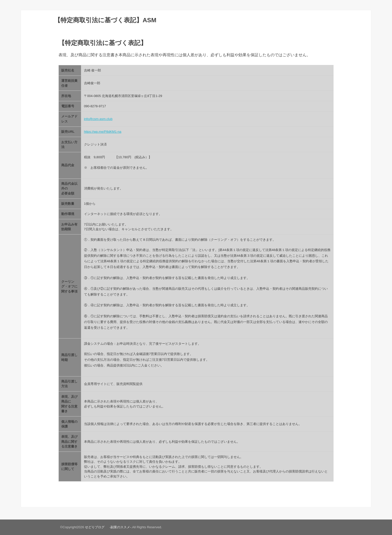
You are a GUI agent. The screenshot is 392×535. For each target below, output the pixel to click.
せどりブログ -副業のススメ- (108, 527)
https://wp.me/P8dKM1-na (103, 132)
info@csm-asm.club (98, 119)
